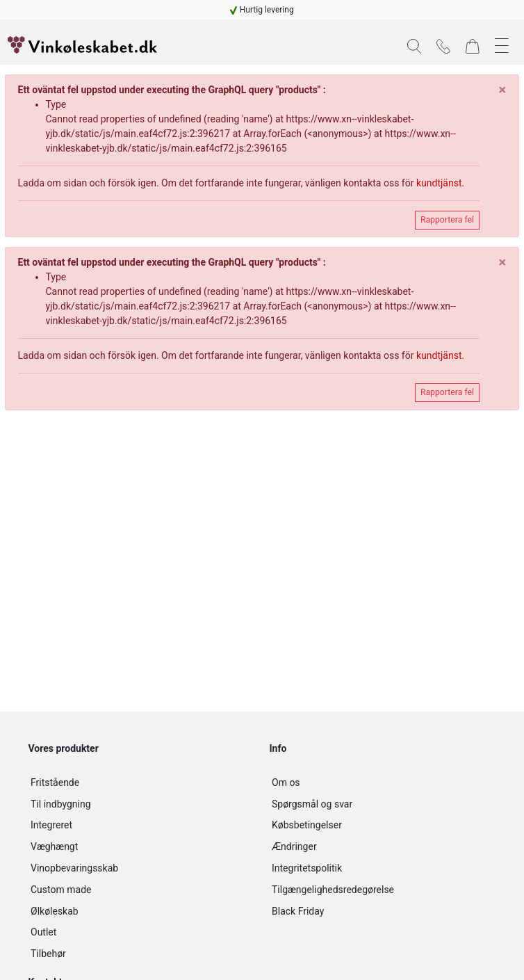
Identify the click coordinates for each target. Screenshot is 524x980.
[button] (414, 46)
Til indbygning (61, 804)
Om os (286, 782)
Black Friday (298, 911)
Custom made (61, 890)
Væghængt (54, 846)
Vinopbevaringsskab (74, 868)
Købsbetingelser (307, 825)
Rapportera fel (447, 220)
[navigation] (262, 10)
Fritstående (55, 782)
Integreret (51, 825)
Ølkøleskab (55, 911)
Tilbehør (48, 954)
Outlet (43, 932)
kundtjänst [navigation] (439, 183)
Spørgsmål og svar (312, 804)
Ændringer (294, 846)
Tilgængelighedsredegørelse (333, 890)
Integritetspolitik (307, 868)
